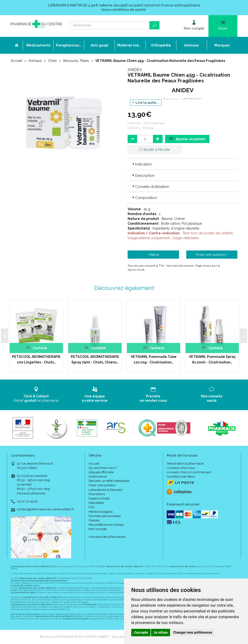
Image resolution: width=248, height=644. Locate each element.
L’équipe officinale (101, 472)
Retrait (36, 395)
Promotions (97, 494)
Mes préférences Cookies (106, 525)
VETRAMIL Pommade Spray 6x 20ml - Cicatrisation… (212, 359)
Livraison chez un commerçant (189, 472)
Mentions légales (101, 512)
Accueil (16, 61)
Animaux (35, 61)
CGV (92, 507)
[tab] (183, 164)
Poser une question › (212, 255)
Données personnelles (105, 516)
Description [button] (143, 176)
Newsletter (96, 503)
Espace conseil (99, 498)
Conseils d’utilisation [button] (150, 187)
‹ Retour (153, 255)
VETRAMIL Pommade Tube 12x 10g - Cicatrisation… (154, 359)
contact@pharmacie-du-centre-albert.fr (45, 509)
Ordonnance (98, 476)
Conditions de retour (181, 476)
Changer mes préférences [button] (193, 632)
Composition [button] (144, 198)
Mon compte (98, 529)
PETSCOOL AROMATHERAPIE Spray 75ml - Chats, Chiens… (95, 359)
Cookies (94, 520)
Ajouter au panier (187, 139)
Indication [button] (142, 164)
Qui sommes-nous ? (103, 468)
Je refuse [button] (161, 632)
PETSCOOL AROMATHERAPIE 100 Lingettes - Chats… (36, 359)
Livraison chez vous (181, 468)
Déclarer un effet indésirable (109, 481)
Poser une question (102, 485)
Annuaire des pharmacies (107, 537)
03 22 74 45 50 (27, 501)
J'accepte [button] (141, 632)
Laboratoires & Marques (105, 490)
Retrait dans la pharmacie (185, 463)
